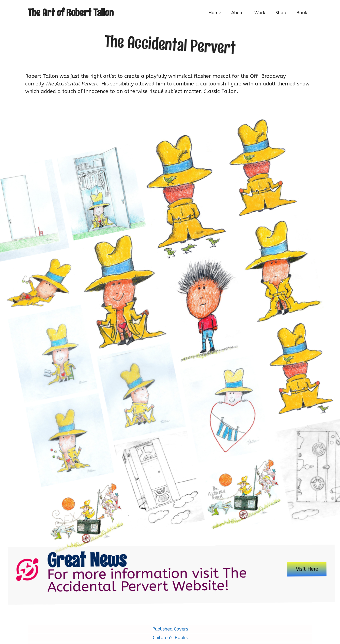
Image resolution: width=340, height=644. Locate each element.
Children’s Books (170, 638)
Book (302, 13)
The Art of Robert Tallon (71, 13)
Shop (281, 13)
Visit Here (284, 565)
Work (260, 13)
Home (215, 13)
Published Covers (170, 629)
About (238, 13)
